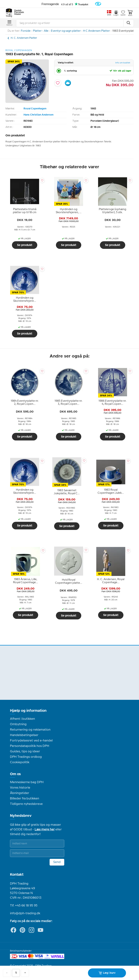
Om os (15, 774)
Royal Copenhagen (35, 109)
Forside (26, 31)
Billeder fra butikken (25, 799)
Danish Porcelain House (18, 12)
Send (57, 862)
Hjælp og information (28, 711)
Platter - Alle (41, 31)
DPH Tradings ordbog (26, 757)
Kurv (130, 13)
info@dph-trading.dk (25, 913)
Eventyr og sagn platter (66, 31)
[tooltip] (25, 211)
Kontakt (17, 875)
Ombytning (18, 724)
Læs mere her (45, 829)
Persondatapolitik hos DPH (30, 746)
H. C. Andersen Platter (24, 38)
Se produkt (25, 245)
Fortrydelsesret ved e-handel (31, 741)
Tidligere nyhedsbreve (26, 804)
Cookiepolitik (20, 762)
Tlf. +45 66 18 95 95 (24, 906)
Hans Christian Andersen (38, 115)
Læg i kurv (107, 973)
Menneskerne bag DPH (27, 782)
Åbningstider (20, 793)
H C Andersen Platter (96, 31)
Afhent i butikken (22, 719)
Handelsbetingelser (24, 735)
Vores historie (20, 788)
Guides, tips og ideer (25, 751)
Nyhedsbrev (21, 816)
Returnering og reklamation (30, 730)
